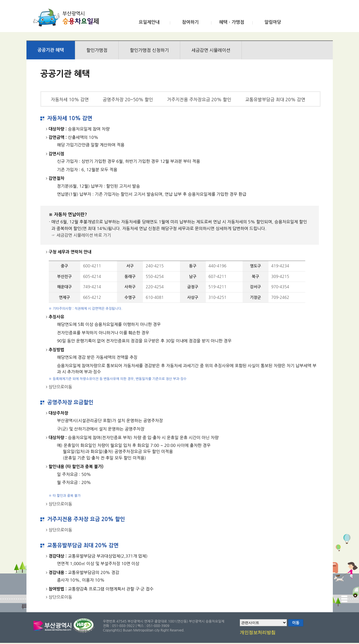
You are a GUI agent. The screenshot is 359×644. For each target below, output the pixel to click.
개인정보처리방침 (258, 633)
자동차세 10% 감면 (70, 100)
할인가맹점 (97, 50)
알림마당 (273, 22)
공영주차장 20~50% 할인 (128, 100)
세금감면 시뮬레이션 (211, 50)
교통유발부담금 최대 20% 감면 (275, 100)
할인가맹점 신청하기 (149, 50)
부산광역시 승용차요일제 (68, 18)
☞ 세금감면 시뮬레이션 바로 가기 (81, 235)
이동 (296, 623)
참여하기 (190, 22)
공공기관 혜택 (51, 50)
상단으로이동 (61, 387)
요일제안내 (149, 22)
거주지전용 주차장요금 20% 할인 (199, 100)
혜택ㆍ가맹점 (231, 22)
